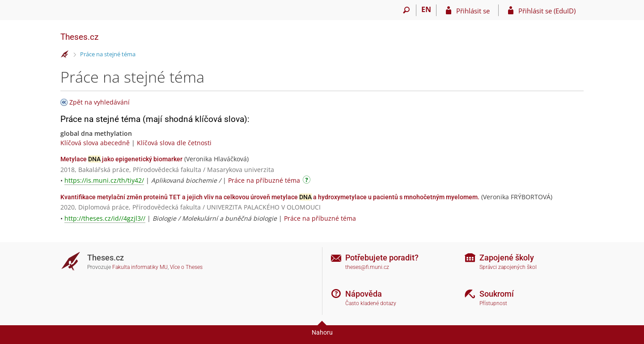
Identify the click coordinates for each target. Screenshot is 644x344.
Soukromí (497, 294)
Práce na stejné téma (108, 54)
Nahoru (322, 332)
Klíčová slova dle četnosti (174, 143)
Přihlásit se (473, 11)
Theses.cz (79, 37)
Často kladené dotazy (371, 303)
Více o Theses (186, 267)
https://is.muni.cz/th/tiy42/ (104, 180)
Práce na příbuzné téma (264, 180)
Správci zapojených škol (508, 267)
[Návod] (308, 181)
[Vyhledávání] (406, 10)
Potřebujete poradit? (382, 258)
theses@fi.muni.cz (367, 267)
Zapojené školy (507, 258)
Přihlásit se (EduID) (547, 11)
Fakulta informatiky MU (140, 267)
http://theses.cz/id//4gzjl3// (105, 218)
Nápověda (364, 294)
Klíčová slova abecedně (95, 143)
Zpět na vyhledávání (100, 102)
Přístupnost (493, 303)
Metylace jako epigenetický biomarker (121, 159)
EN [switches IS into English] (426, 9)
